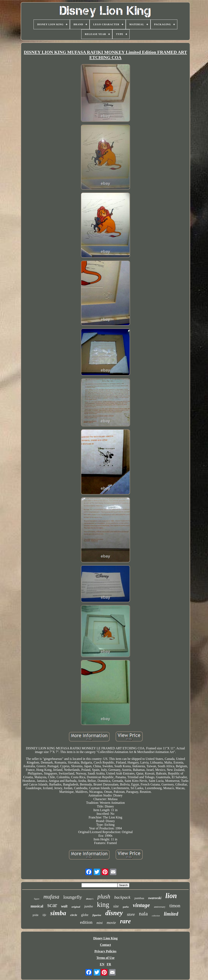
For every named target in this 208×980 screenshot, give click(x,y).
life (44, 915)
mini (100, 923)
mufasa (51, 897)
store (131, 914)
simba (58, 913)
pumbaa (139, 898)
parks (126, 907)
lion (171, 896)
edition (86, 922)
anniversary (160, 907)
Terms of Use (105, 958)
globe (85, 915)
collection (156, 916)
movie (111, 923)
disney (114, 913)
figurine (97, 915)
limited (171, 914)
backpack (122, 897)
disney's (90, 899)
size (116, 906)
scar (52, 905)
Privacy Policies (105, 951)
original (76, 907)
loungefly (73, 897)
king (103, 904)
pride (36, 915)
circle (74, 915)
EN (102, 964)
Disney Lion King (105, 938)
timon (175, 906)
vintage (141, 905)
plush (104, 896)
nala (143, 914)
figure (37, 899)
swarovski (155, 898)
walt (64, 906)
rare (125, 921)
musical (37, 906)
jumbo (89, 906)
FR (109, 964)
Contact (105, 945)
